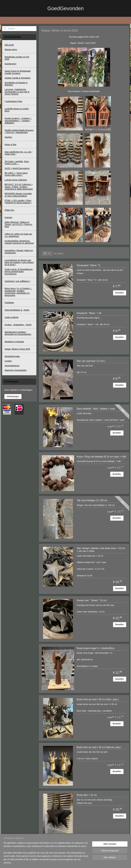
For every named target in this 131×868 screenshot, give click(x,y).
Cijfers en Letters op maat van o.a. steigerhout (18, 235)
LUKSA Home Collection (16, 180)
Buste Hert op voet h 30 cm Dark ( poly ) (98, 699)
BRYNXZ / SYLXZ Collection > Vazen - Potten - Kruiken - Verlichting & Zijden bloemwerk (19, 187)
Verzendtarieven (12, 366)
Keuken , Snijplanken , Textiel (18, 325)
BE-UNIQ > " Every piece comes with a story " (16, 174)
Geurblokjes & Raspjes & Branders (16, 84)
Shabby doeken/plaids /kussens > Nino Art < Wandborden (19, 131)
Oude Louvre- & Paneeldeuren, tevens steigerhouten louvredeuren (19, 272)
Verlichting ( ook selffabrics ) (17, 281)
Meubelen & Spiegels (14, 342)
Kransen (8, 217)
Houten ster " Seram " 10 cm (92, 600)
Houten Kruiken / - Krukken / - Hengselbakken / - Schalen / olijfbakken (18, 121)
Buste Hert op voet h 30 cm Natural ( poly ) (99, 747)
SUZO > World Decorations (17, 168)
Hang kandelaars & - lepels (17, 310)
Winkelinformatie (12, 356)
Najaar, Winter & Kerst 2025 (17, 349)
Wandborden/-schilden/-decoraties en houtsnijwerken (18, 333)
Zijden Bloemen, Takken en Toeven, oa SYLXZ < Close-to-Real (19, 224)
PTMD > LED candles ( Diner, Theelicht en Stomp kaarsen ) (18, 202)
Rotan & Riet (10, 145)
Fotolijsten (9, 303)
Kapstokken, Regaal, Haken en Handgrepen (19, 252)
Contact (8, 361)
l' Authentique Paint (13, 101)
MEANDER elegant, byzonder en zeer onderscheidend (18, 195)
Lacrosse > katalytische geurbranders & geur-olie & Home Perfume (17, 92)
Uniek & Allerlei (11, 317)
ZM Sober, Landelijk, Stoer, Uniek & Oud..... (17, 163)
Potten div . (10, 210)
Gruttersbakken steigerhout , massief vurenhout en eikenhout (19, 242)
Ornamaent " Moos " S (88, 265)
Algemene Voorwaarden (16, 370)
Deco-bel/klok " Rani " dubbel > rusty (96, 409)
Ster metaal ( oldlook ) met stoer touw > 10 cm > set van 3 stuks (101, 550)
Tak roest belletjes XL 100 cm (92, 500)
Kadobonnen (10, 64)
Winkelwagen (13, 396)
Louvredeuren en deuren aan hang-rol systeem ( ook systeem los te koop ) (19, 262)
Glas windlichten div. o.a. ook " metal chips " (18, 153)
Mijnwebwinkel (95, 863)
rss (62, 863)
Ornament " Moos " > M (89, 313)
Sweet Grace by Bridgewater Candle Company (18, 72)
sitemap (57, 863)
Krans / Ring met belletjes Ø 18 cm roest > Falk (101, 456)
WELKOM (9, 45)
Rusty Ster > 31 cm (87, 795)
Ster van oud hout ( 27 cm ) (91, 361)
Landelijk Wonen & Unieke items (17, 110)
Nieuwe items (11, 49)
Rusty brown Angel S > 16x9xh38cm (96, 648)
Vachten (8, 137)
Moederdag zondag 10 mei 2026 (17, 58)
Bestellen (120, 293)
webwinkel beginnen (72, 863)
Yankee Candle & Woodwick (17, 78)
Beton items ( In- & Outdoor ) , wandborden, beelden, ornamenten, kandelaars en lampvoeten (18, 292)
